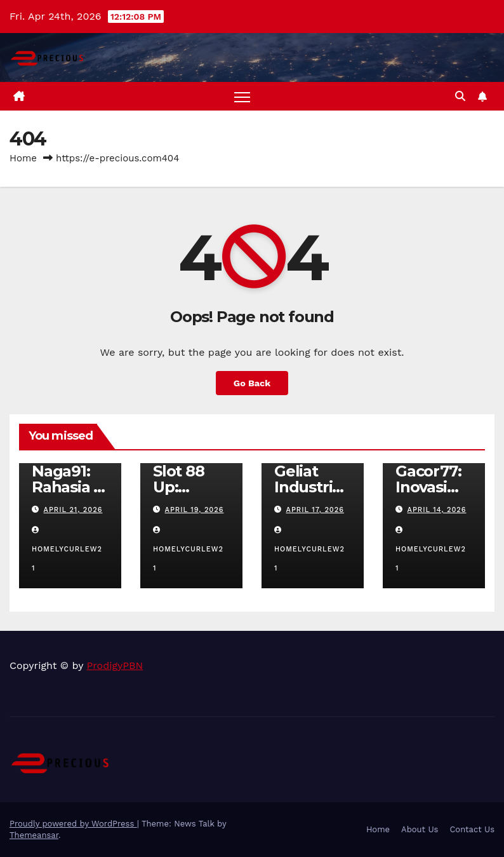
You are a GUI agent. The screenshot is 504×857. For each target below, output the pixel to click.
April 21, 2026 (73, 510)
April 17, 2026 (315, 510)
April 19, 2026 (195, 510)
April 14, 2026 (437, 510)
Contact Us (472, 829)
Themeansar (34, 835)
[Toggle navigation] (242, 96)
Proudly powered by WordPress (73, 824)
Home (23, 158)
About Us (420, 829)
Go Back (252, 383)
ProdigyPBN (115, 665)
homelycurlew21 (67, 550)
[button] (460, 96)
